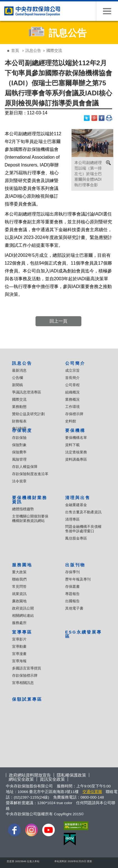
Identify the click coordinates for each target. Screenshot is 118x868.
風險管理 (19, 459)
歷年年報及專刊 (78, 579)
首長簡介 (72, 378)
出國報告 (72, 601)
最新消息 (19, 370)
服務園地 (22, 565)
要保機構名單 (76, 438)
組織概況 (72, 392)
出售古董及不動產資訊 (83, 512)
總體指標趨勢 (23, 509)
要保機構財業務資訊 (30, 500)
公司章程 (72, 385)
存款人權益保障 (25, 467)
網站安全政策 (21, 779)
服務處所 (19, 623)
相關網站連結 (23, 616)
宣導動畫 (19, 646)
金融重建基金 (76, 505)
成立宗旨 (72, 370)
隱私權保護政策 (71, 775)
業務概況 (72, 399)
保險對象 (19, 445)
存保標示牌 (74, 414)
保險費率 (19, 452)
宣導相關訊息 (23, 683)
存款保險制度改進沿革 (30, 474)
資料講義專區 (76, 459)
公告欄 (17, 378)
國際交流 (19, 399)
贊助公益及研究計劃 (28, 414)
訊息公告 (33, 50)
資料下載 (72, 445)
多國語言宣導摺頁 (27, 668)
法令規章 (19, 481)
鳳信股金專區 (76, 538)
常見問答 (19, 587)
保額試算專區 (27, 699)
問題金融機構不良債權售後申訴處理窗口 (83, 529)
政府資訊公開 (23, 608)
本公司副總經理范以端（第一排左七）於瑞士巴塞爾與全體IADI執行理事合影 (88, 174)
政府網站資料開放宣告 (30, 775)
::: (4, 46)
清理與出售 (78, 498)
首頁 (15, 50)
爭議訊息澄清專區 (27, 392)
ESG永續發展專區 (83, 634)
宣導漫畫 (19, 654)
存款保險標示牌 (25, 675)
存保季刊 (72, 572)
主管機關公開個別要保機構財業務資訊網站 (30, 518)
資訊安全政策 (52, 779)
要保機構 (75, 430)
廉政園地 (19, 601)
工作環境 (72, 407)
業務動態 (19, 407)
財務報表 (19, 421)
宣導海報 (19, 661)
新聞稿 (17, 385)
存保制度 (22, 430)
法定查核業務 (76, 452)
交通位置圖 (92, 792)
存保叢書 (72, 587)
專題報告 (72, 594)
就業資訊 (19, 594)
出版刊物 (75, 565)
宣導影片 (19, 639)
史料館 (71, 421)
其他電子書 (74, 608)
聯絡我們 (19, 579)
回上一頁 (58, 321)
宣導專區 (22, 632)
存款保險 (19, 438)
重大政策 (19, 572)
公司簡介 (75, 363)
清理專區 (72, 519)
